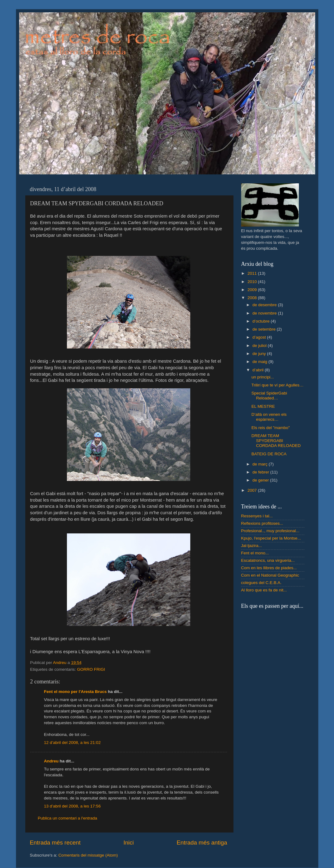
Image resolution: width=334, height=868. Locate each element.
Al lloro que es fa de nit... (264, 590)
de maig (261, 362)
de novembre (265, 313)
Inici (129, 843)
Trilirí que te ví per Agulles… (277, 385)
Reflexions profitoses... (262, 523)
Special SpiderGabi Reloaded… (269, 396)
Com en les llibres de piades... (269, 568)
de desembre (265, 305)
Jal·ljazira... (252, 546)
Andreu (51, 761)
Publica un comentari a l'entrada (68, 818)
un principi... (263, 377)
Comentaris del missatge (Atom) (88, 855)
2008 (253, 298)
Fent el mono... (255, 553)
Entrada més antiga (202, 843)
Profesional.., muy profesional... (270, 531)
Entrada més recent (55, 843)
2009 (253, 290)
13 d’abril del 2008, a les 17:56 (72, 806)
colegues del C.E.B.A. (261, 583)
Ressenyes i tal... (257, 516)
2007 (253, 490)
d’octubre (262, 321)
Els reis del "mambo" (270, 428)
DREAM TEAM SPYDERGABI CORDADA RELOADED (276, 441)
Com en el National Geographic (270, 575)
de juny (260, 354)
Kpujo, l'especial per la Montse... (271, 538)
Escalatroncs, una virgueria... (268, 560)
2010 (253, 282)
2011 (253, 273)
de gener (261, 480)
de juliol (260, 346)
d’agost (260, 337)
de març (261, 464)
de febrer (262, 472)
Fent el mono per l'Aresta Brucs (76, 692)
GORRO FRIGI (91, 669)
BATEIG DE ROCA (269, 454)
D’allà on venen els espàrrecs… (269, 417)
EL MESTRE (263, 406)
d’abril (259, 370)
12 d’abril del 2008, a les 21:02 (72, 743)
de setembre (265, 329)
